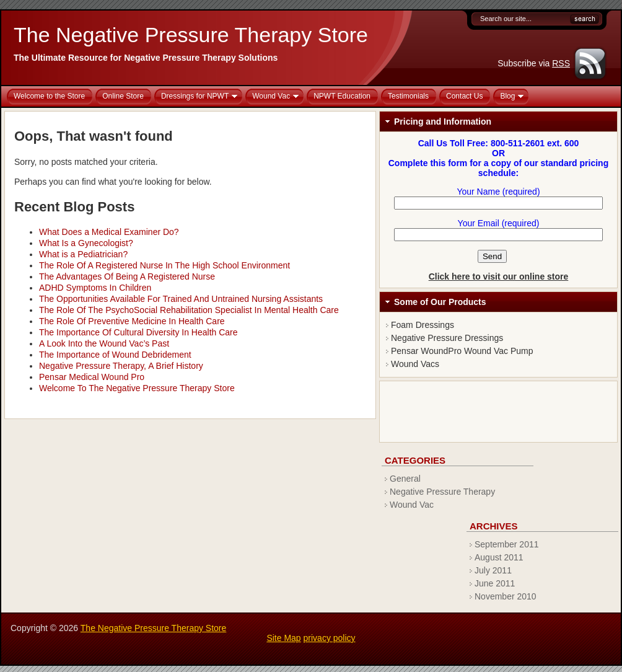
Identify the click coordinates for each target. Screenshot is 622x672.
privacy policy (330, 638)
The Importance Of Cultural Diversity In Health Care (138, 332)
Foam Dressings (423, 325)
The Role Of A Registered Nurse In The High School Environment (164, 265)
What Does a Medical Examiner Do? (109, 232)
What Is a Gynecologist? (86, 243)
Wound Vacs (415, 364)
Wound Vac (412, 505)
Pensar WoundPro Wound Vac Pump (462, 351)
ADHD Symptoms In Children (95, 288)
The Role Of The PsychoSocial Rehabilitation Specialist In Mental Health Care (189, 310)
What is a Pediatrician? (83, 254)
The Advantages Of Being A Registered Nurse (127, 276)
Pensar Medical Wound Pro (92, 377)
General (405, 479)
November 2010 (506, 596)
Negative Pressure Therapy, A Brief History (121, 366)
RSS (561, 63)
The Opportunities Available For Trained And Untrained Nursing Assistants (181, 299)
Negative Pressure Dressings (447, 338)
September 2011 (507, 544)
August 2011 (499, 557)
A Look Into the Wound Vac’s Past (104, 343)
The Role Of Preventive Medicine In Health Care (132, 321)
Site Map (283, 638)
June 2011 (495, 583)
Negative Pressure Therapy (442, 492)
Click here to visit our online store (499, 276)
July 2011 (493, 570)
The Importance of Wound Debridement (115, 355)
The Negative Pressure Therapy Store (191, 35)
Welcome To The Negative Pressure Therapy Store (137, 388)
